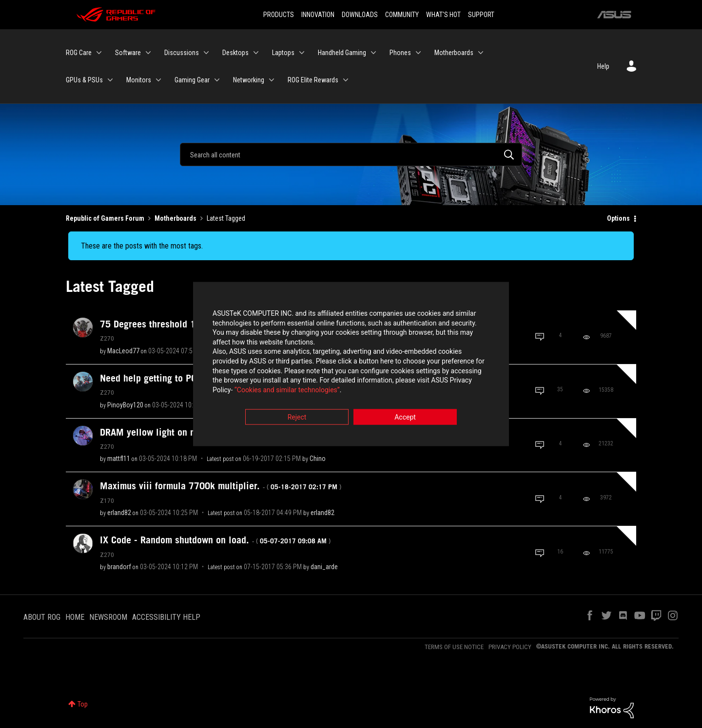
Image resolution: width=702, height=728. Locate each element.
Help (603, 66)
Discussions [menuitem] (182, 53)
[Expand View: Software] (148, 53)
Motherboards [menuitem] (454, 53)
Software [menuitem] (128, 53)
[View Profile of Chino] (318, 459)
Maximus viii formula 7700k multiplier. (221, 486)
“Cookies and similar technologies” (287, 390)
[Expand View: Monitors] (158, 80)
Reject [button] (297, 418)
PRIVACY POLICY (510, 647)
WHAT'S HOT (443, 15)
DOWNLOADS (360, 15)
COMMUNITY (402, 15)
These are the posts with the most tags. (142, 246)
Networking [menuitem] (249, 80)
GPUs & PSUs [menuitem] (84, 80)
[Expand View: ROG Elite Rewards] (346, 80)
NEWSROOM (108, 617)
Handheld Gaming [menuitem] (342, 53)
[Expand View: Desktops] (256, 53)
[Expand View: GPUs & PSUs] (110, 80)
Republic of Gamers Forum (105, 218)
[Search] (351, 154)
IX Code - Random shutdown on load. (215, 540)
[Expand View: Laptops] (302, 53)
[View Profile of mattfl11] (119, 459)
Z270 (107, 338)
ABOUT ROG (42, 617)
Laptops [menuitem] (283, 53)
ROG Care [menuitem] (79, 53)
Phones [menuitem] (400, 53)
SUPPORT (481, 15)
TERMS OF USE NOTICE (454, 647)
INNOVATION (318, 15)
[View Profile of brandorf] (119, 567)
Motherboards (175, 218)
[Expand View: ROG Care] (99, 53)
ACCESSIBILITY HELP (166, 617)
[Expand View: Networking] (272, 80)
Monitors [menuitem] (139, 80)
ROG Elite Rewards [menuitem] (313, 80)
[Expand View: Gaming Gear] (217, 80)
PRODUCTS (279, 15)
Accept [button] (405, 418)
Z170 (107, 500)
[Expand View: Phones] (418, 53)
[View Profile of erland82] (119, 513)
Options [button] (618, 218)
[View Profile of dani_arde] (324, 567)
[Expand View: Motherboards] (481, 53)
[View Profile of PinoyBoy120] (125, 405)
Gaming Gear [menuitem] (192, 80)
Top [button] (83, 704)
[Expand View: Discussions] (206, 53)
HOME (75, 617)
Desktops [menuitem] (235, 53)
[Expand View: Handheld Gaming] (373, 53)
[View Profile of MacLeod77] (123, 351)
